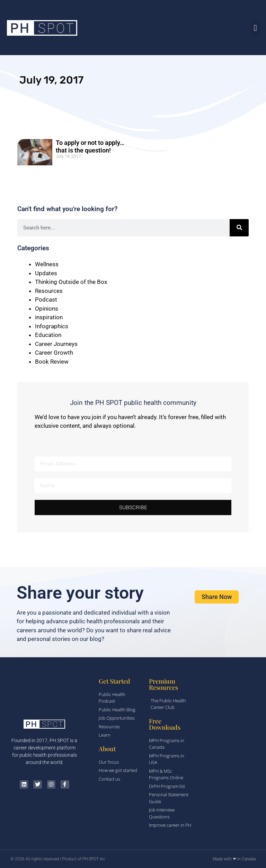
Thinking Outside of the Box (71, 282)
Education (48, 335)
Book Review (52, 362)
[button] (255, 28)
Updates (46, 273)
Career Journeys (56, 344)
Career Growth (54, 353)
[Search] (239, 228)
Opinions (47, 309)
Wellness (47, 264)
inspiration (49, 317)
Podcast (46, 300)
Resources (49, 291)
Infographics (52, 326)
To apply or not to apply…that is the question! (90, 146)
